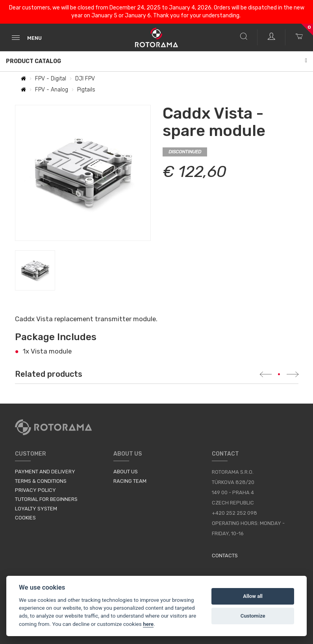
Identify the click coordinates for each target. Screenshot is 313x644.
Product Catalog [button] (156, 61)
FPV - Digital (51, 79)
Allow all (253, 596)
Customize (253, 616)
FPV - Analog (52, 90)
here (148, 624)
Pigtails (86, 90)
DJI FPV (85, 79)
